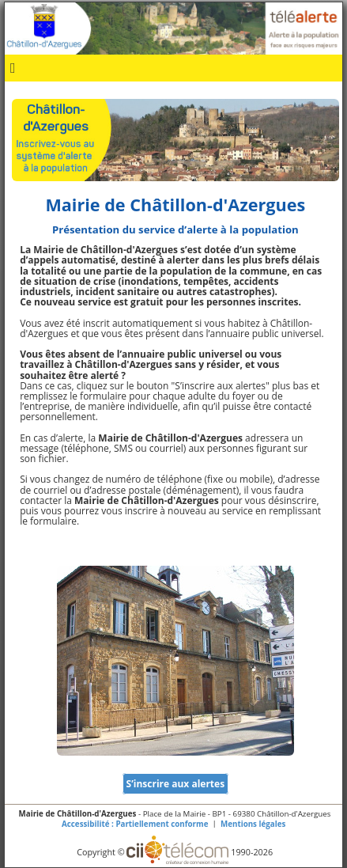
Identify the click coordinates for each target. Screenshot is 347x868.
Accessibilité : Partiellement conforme (135, 823)
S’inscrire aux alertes (176, 784)
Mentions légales (253, 823)
